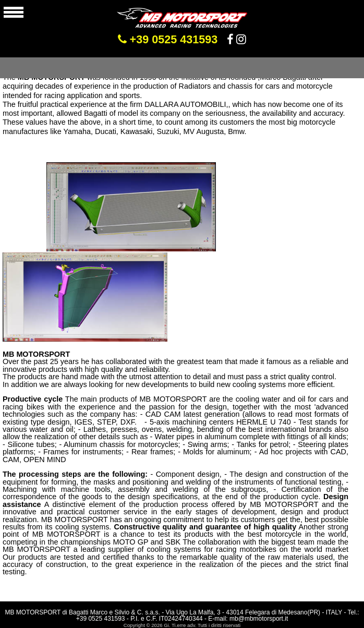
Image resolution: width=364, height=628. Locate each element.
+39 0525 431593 (168, 39)
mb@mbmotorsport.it (259, 619)
